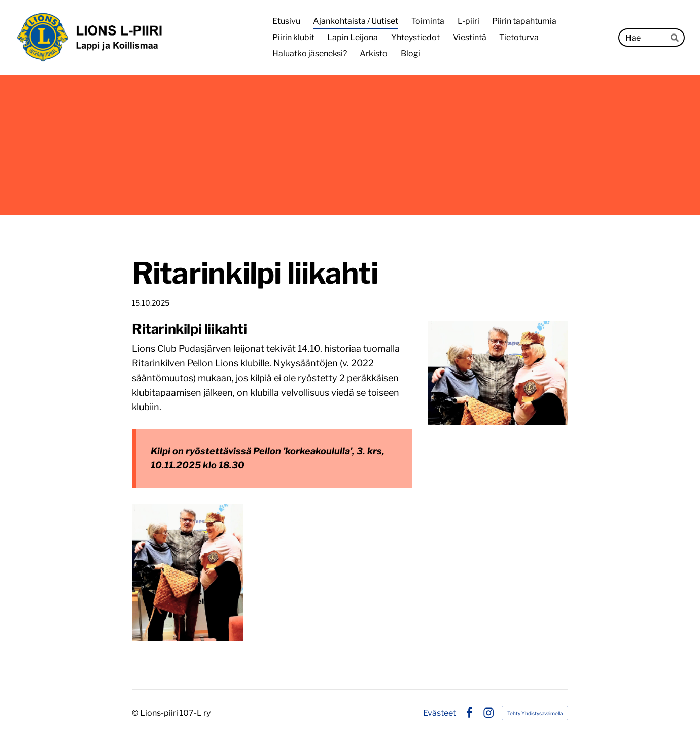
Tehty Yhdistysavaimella (535, 713)
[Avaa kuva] (188, 572)
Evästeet (440, 713)
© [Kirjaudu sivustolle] (136, 713)
